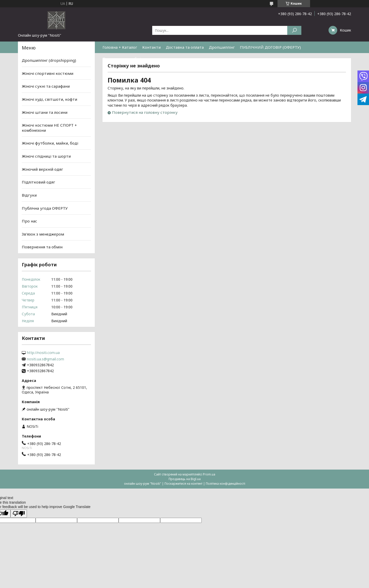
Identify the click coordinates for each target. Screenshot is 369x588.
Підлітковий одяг (38, 182)
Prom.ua (209, 474)
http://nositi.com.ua (43, 353)
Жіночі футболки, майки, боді (50, 143)
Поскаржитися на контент (183, 484)
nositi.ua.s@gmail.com (45, 359)
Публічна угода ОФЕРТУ (45, 208)
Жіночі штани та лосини (45, 112)
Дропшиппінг (222, 47)
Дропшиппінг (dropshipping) (49, 60)
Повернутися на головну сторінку (145, 112)
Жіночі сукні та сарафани (46, 86)
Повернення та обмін (123, 59)
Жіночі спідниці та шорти (46, 156)
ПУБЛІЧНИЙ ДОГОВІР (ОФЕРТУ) (270, 47)
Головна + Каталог (120, 47)
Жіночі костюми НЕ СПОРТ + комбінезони (49, 128)
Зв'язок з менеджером (43, 234)
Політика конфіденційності (225, 484)
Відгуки (29, 195)
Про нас (29, 221)
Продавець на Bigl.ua (185, 479)
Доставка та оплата (185, 47)
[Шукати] (294, 30)
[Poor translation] (19, 514)
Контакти (151, 47)
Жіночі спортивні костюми (48, 73)
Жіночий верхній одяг (42, 169)
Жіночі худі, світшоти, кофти (49, 99)
